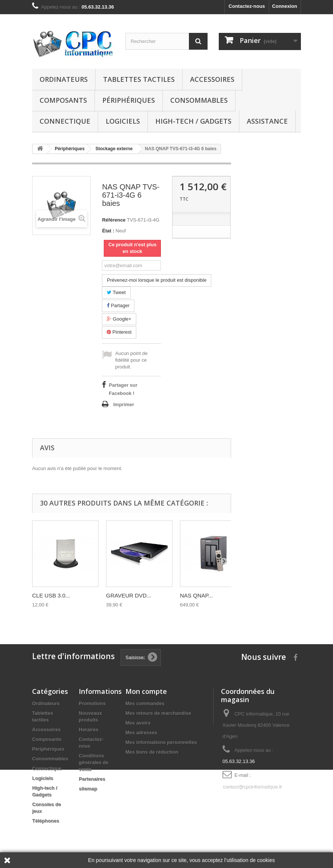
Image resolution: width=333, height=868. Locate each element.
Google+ (119, 319)
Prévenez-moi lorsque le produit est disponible (157, 280)
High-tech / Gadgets (193, 121)
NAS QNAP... (196, 595)
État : (108, 231)
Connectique (65, 121)
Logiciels (123, 121)
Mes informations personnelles (161, 742)
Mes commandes (145, 703)
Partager (118, 305)
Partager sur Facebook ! (123, 389)
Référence (114, 220)
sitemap (88, 789)
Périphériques (129, 100)
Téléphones (46, 821)
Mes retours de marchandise (158, 713)
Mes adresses (141, 733)
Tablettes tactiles (139, 79)
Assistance (267, 121)
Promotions (92, 703)
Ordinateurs (64, 79)
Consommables (199, 100)
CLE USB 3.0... (51, 595)
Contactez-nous (247, 6)
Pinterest (119, 332)
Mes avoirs (138, 723)
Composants (63, 100)
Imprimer (124, 404)
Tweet (116, 292)
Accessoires (212, 79)
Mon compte (146, 691)
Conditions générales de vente (94, 762)
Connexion (285, 6)
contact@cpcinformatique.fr (252, 786)
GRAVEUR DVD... (129, 595)
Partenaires (92, 779)
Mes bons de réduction (152, 752)
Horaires (89, 730)
